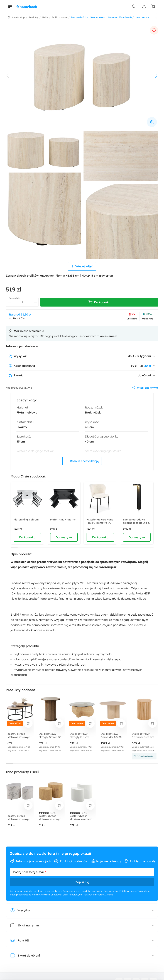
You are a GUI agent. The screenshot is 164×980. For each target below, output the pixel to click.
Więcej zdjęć (82, 266)
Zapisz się (82, 882)
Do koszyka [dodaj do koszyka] (27, 537)
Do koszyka (99, 302)
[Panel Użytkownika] (144, 6)
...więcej (109, 895)
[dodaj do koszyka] (28, 723)
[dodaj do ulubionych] (154, 30)
